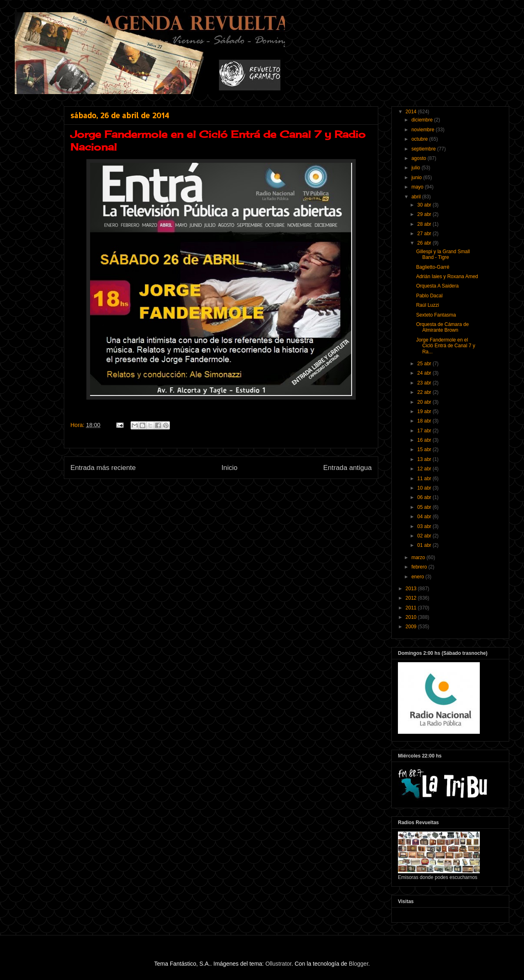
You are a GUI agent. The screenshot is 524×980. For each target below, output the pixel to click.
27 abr (425, 234)
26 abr (425, 243)
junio (417, 178)
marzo (419, 557)
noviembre (423, 130)
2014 (412, 112)
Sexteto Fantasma (436, 315)
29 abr (425, 214)
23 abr (425, 383)
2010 (412, 617)
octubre (420, 139)
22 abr (425, 392)
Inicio (229, 468)
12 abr (425, 469)
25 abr (425, 364)
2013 (412, 589)
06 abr (425, 497)
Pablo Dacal (429, 296)
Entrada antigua (348, 468)
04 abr (425, 517)
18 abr (425, 421)
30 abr (425, 205)
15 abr (425, 450)
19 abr (425, 411)
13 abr (425, 459)
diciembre (423, 120)
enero (418, 577)
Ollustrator (278, 964)
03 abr (425, 526)
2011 (412, 608)
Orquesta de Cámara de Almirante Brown (442, 327)
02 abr (425, 536)
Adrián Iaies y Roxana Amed (447, 276)
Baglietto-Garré (433, 267)
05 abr (425, 507)
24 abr (425, 373)
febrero (420, 567)
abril (417, 197)
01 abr (425, 545)
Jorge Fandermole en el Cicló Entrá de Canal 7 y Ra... (445, 346)
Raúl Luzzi (427, 305)
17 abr (425, 431)
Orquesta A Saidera (437, 286)
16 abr (425, 440)
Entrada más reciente (103, 468)
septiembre (424, 149)
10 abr (425, 488)
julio (417, 168)
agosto (419, 158)
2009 (412, 627)
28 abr (425, 224)
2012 (412, 598)
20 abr (425, 402)
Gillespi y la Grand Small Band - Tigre (443, 254)
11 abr (425, 479)
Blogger (358, 964)
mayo (418, 187)
